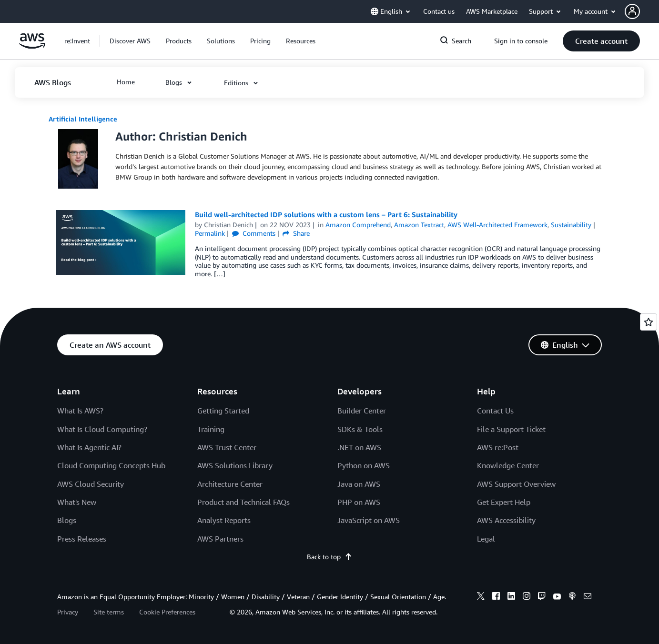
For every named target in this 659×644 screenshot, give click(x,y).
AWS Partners (220, 539)
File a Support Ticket (511, 429)
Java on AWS (359, 484)
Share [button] (296, 233)
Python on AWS (364, 465)
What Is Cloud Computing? (102, 429)
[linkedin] (511, 597)
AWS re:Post (498, 447)
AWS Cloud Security (91, 484)
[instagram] (527, 597)
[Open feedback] (649, 322)
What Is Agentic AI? (89, 447)
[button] (642, 11)
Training (211, 429)
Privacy (68, 612)
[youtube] (557, 597)
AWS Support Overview (516, 484)
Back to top (329, 557)
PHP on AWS (359, 502)
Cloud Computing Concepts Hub (111, 465)
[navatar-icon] (632, 11)
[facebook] (496, 597)
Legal (486, 539)
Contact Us (495, 411)
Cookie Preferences (167, 612)
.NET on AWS (359, 447)
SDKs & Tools (360, 429)
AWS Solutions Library (235, 465)
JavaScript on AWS (369, 520)
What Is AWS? (80, 411)
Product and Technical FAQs (243, 502)
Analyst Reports (224, 520)
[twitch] (542, 597)
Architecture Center (230, 484)
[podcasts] (572, 597)
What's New (77, 502)
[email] (588, 597)
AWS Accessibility (506, 520)
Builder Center (362, 411)
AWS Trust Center (227, 447)
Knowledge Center (508, 465)
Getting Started (223, 411)
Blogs (67, 520)
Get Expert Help (504, 502)
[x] (481, 597)
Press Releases (82, 539)
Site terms (109, 612)
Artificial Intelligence (83, 119)
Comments (254, 233)
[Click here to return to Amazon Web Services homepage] (32, 46)
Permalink (210, 233)
